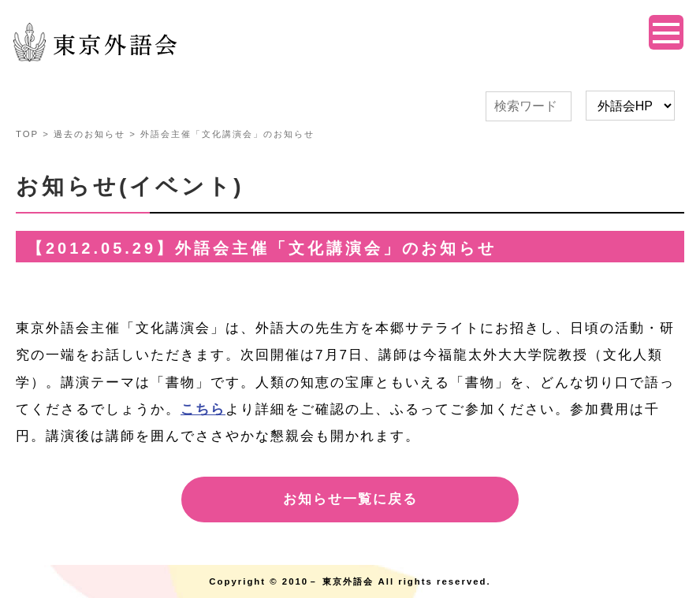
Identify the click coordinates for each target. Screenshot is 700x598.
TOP (27, 134)
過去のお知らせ (89, 134)
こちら (203, 409)
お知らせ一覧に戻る (350, 499)
